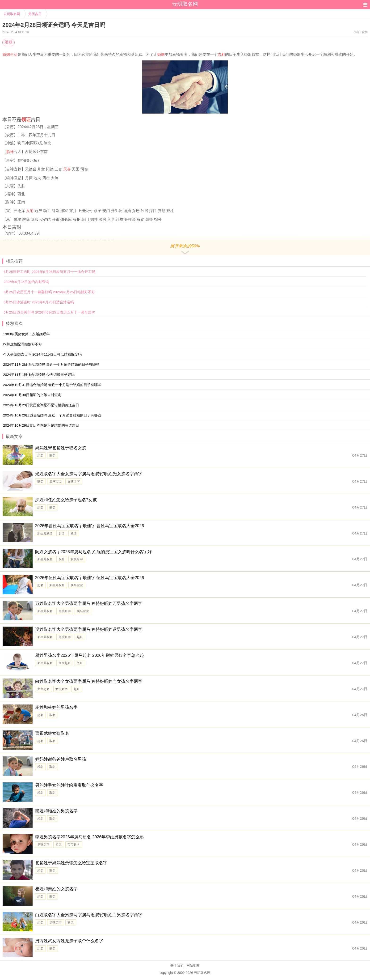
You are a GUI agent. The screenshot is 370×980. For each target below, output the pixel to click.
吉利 (221, 54)
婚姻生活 (10, 54)
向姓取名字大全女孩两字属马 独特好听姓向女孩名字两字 (89, 681)
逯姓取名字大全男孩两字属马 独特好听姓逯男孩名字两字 (89, 629)
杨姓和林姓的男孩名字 (56, 707)
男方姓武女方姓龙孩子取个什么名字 (69, 941)
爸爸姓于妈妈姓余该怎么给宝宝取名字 (71, 863)
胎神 (10, 152)
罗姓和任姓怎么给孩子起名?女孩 (66, 500)
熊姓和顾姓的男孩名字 (56, 811)
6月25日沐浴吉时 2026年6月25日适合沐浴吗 (39, 302)
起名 (40, 456)
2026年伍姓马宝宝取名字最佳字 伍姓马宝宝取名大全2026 (90, 578)
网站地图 (193, 965)
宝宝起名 (65, 663)
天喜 (67, 169)
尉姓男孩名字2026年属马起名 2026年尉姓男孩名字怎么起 (90, 655)
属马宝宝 (55, 482)
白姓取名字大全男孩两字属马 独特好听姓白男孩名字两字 (89, 915)
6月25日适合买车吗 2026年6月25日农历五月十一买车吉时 (49, 312)
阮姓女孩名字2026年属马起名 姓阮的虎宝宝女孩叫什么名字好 (93, 552)
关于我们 (177, 965)
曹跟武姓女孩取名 (52, 733)
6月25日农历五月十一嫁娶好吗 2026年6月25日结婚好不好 (49, 292)
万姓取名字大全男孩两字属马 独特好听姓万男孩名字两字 (89, 603)
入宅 (30, 211)
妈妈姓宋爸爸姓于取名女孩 (61, 448)
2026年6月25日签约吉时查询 (26, 282)
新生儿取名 (45, 533)
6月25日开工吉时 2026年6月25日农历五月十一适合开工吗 (49, 272)
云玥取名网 (12, 14)
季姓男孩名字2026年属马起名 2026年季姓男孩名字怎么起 (90, 837)
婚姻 (8, 42)
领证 (26, 119)
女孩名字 (74, 482)
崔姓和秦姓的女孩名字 (56, 889)
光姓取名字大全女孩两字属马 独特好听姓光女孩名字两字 (89, 474)
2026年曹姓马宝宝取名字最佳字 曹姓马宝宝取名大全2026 (90, 526)
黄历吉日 (35, 14)
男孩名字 (65, 611)
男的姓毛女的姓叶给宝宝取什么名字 (69, 785)
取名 (52, 456)
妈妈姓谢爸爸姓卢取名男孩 (61, 759)
